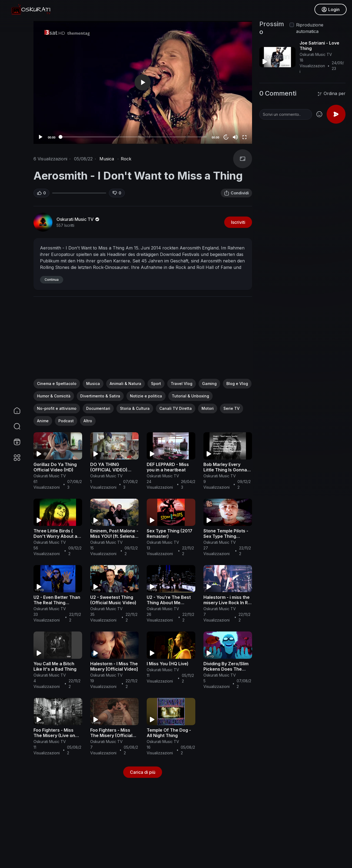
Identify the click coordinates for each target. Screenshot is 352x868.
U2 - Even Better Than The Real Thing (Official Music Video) (57, 603)
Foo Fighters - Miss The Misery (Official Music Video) (111, 735)
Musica (107, 159)
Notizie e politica (146, 396)
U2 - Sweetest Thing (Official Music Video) (113, 600)
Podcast (66, 421)
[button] (14, 426)
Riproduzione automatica (310, 28)
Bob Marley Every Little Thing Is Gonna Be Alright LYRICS (225, 470)
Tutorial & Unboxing (190, 396)
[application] (143, 82)
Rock (126, 159)
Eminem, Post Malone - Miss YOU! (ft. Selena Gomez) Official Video (114, 536)
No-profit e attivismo (57, 408)
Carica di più (143, 772)
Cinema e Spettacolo (57, 384)
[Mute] (235, 137)
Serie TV (232, 408)
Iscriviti (238, 222)
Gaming (209, 384)
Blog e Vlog (237, 384)
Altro (88, 421)
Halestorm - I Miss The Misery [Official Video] (114, 666)
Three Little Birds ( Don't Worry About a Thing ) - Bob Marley (55, 536)
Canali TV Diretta (176, 408)
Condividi (236, 193)
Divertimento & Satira (100, 396)
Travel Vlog (182, 384)
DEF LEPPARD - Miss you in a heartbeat (168, 467)
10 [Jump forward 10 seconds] (226, 137)
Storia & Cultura (135, 408)
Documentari (98, 408)
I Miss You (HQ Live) (168, 664)
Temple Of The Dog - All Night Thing (169, 733)
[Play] (41, 137)
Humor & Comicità (54, 396)
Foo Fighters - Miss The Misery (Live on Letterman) (54, 735)
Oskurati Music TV (78, 219)
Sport (156, 384)
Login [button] (331, 9)
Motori (208, 408)
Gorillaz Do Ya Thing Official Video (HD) (55, 467)
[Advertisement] (143, 341)
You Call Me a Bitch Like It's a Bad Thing (55, 666)
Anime (43, 421)
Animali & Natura (125, 384)
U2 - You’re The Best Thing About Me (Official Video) (169, 603)
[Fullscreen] (244, 137)
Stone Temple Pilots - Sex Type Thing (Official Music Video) (227, 536)
